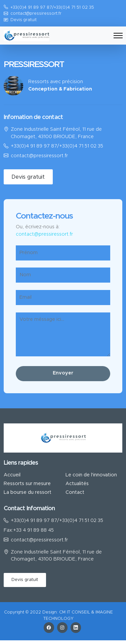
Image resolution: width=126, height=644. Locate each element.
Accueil (12, 475)
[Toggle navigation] (118, 36)
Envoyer (63, 373)
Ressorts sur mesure (27, 484)
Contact (75, 493)
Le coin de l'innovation (91, 475)
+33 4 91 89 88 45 (33, 530)
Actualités (77, 484)
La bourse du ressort (28, 493)
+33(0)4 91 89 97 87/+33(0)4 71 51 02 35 (57, 147)
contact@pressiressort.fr (36, 14)
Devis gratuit (24, 20)
